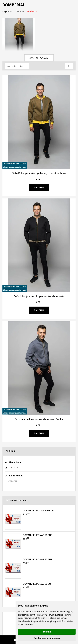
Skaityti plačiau (39, 58)
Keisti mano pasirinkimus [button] (47, 638)
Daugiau (39, 187)
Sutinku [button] (47, 632)
